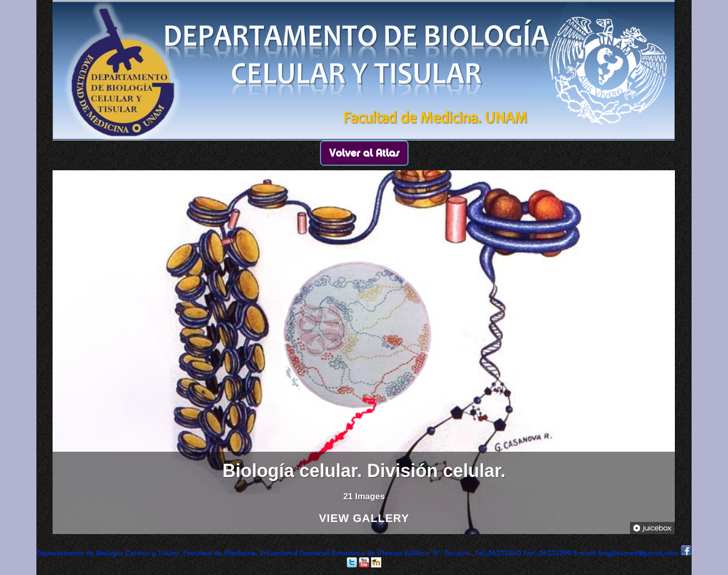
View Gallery (364, 519)
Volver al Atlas (364, 153)
